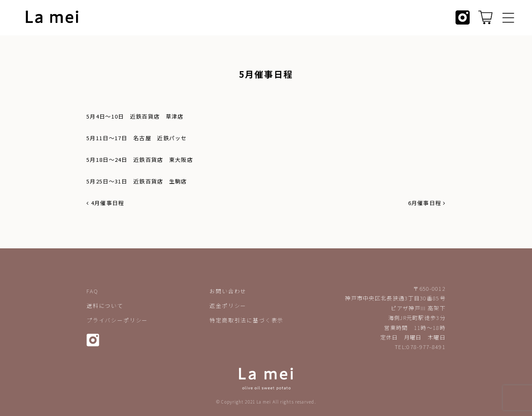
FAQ (92, 291)
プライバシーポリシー (117, 320)
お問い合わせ (228, 291)
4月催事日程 (105, 203)
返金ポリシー (228, 306)
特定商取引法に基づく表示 (246, 320)
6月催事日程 (427, 203)
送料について (105, 306)
